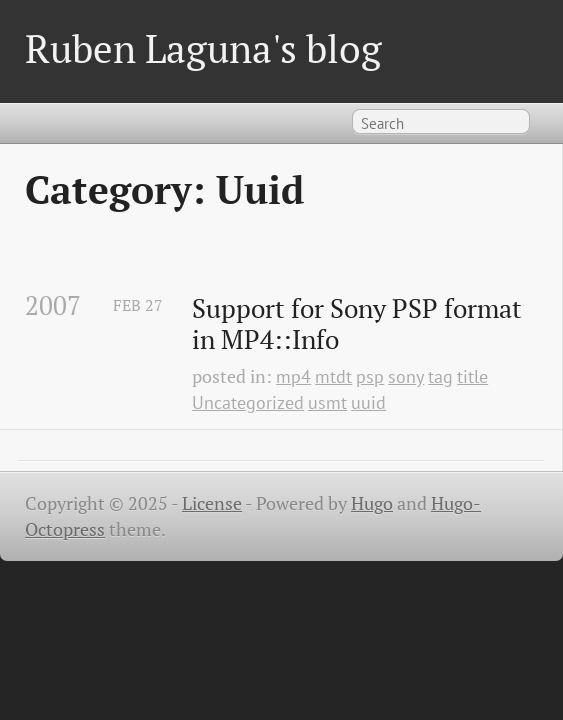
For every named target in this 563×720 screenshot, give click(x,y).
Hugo (372, 503)
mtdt (333, 376)
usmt (327, 402)
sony (406, 376)
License (212, 503)
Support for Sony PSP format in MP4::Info (360, 324)
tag (440, 376)
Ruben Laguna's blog (203, 48)
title (472, 376)
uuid (368, 402)
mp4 (293, 376)
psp (370, 376)
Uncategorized (248, 402)
